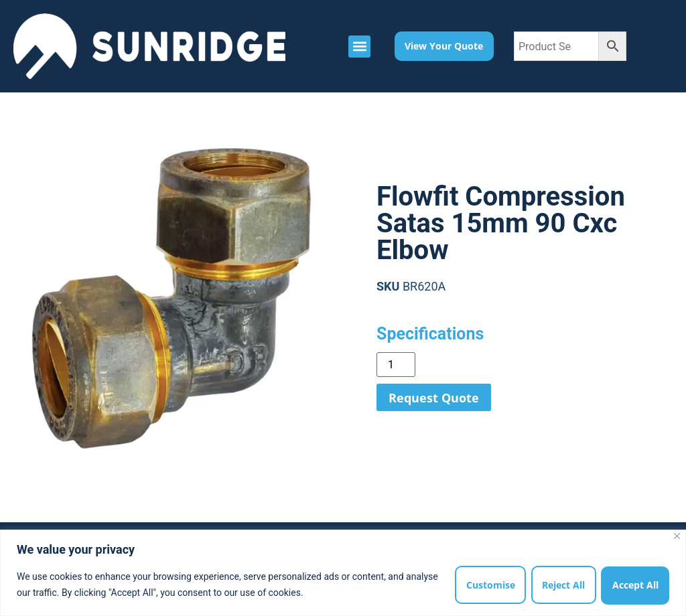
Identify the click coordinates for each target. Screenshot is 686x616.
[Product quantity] (396, 365)
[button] (359, 47)
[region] (343, 573)
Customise (488, 585)
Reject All (562, 585)
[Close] (677, 536)
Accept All (635, 585)
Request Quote (434, 398)
